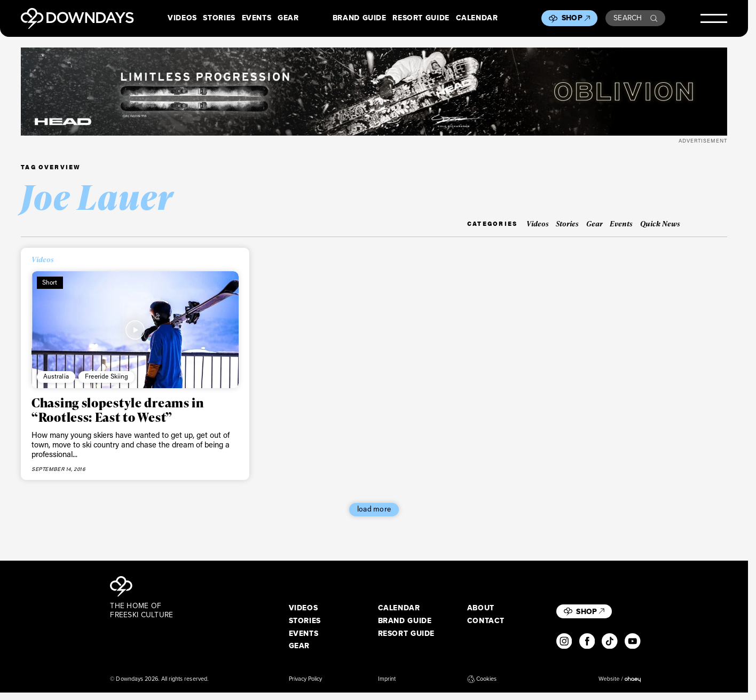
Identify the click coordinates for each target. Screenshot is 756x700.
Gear (288, 18)
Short (50, 282)
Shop (576, 18)
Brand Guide (360, 18)
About (481, 608)
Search (635, 18)
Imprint (387, 679)
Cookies (482, 679)
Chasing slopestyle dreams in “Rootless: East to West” (118, 410)
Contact (486, 621)
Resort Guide (421, 18)
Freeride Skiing (107, 376)
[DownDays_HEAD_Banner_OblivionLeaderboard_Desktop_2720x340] (374, 92)
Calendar (477, 18)
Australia (56, 376)
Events (257, 18)
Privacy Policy (306, 679)
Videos (182, 18)
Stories (219, 18)
